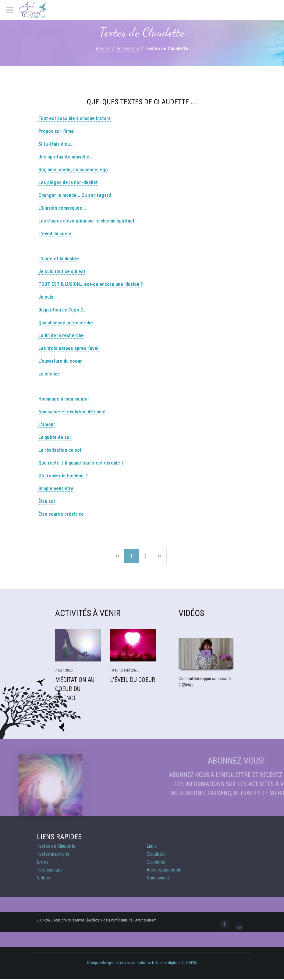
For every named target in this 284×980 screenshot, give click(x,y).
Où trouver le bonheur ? (63, 476)
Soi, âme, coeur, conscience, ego (73, 170)
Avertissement (146, 920)
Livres (43, 862)
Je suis (46, 297)
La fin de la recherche (61, 335)
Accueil (103, 49)
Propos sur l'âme (56, 131)
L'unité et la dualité (59, 259)
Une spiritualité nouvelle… (65, 157)
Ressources (128, 49)
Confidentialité (122, 920)
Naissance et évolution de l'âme (72, 412)
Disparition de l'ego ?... (62, 310)
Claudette (156, 854)
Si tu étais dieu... (56, 144)
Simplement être (56, 488)
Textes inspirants (53, 854)
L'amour (47, 424)
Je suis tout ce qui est (62, 271)
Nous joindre (159, 878)
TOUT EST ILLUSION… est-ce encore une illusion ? (91, 284)
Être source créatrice (61, 514)
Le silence (49, 374)
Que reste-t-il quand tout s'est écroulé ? (81, 463)
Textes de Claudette (56, 846)
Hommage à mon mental (64, 399)
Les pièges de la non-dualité (68, 182)
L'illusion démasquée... (62, 208)
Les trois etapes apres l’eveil (69, 348)
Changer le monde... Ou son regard (75, 195)
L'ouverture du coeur (60, 361)
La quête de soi (55, 437)
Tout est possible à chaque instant (75, 118)
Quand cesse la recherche (66, 323)
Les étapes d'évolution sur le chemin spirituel (86, 221)
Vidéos (43, 878)
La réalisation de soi (60, 450)
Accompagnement (164, 870)
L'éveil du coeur (55, 234)
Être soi (47, 501)
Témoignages (50, 870)
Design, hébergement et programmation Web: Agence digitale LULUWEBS (142, 963)
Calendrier (156, 862)
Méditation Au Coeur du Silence (75, 689)
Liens (152, 846)
